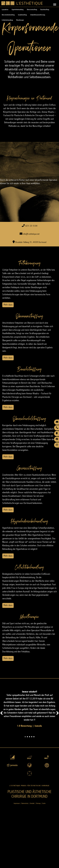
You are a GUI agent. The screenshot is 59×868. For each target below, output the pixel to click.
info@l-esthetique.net (31, 234)
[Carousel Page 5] (34, 737)
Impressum (17, 803)
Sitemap (38, 803)
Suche (44, 803)
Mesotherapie (20, 20)
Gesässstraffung (30, 468)
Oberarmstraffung (32, 10)
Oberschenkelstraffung (8, 15)
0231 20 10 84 (31, 226)
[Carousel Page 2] (27, 737)
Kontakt (32, 803)
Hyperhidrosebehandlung (30, 521)
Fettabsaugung (30, 263)
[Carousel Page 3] (30, 737)
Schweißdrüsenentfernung (38, 15)
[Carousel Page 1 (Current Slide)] (25, 737)
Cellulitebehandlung (7, 20)
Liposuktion (5, 10)
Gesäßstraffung (22, 15)
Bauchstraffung (45, 10)
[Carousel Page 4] (32, 737)
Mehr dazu (8, 305)
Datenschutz (25, 803)
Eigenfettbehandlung (18, 10)
